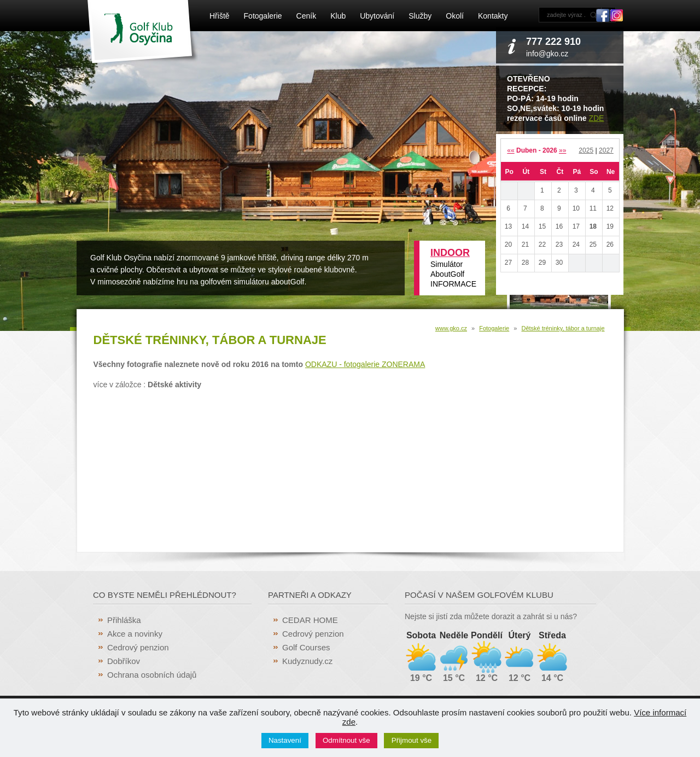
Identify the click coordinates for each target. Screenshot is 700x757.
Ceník (307, 16)
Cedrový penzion (138, 647)
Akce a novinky (135, 634)
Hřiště (220, 16)
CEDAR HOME (310, 620)
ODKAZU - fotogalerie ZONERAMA (365, 364)
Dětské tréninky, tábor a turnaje (563, 328)
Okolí (455, 16)
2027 (606, 150)
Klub (338, 16)
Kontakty (493, 16)
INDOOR (450, 253)
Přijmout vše (412, 740)
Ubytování (377, 16)
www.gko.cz (451, 328)
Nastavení (285, 740)
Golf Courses (306, 647)
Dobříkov (124, 661)
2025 (586, 150)
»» (562, 150)
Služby (420, 16)
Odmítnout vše (346, 740)
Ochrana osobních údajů (152, 675)
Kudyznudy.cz (307, 661)
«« (511, 150)
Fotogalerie (263, 16)
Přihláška (124, 620)
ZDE (596, 118)
